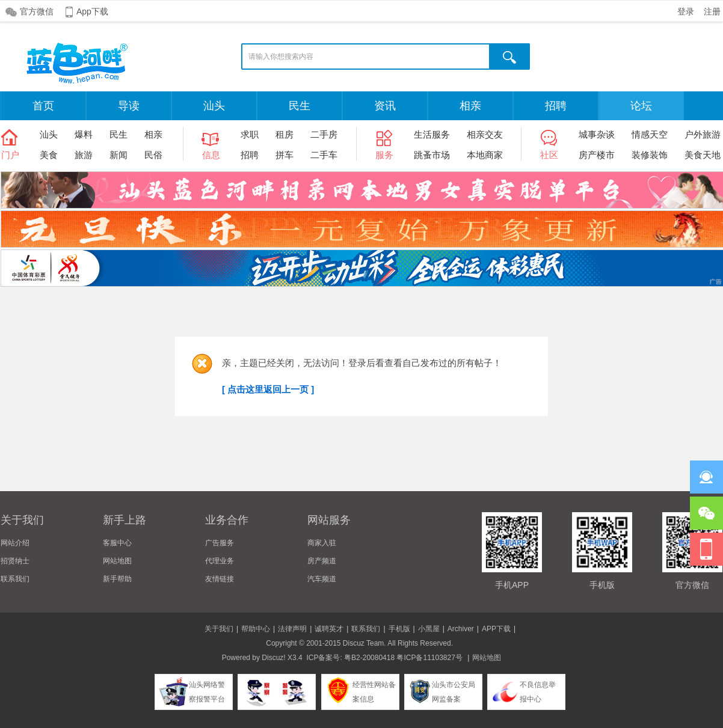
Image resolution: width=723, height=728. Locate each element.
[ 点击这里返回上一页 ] (268, 389)
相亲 (470, 106)
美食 (49, 155)
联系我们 (15, 579)
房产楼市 (597, 155)
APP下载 (496, 629)
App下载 (92, 11)
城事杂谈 (597, 134)
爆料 (84, 134)
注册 (712, 11)
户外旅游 (703, 134)
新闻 (118, 155)
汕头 (214, 106)
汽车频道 (322, 579)
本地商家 (485, 155)
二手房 (324, 134)
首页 (43, 106)
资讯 (385, 106)
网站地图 (117, 561)
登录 (686, 11)
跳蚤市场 (432, 155)
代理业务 (220, 561)
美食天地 (703, 155)
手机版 (399, 629)
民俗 (153, 155)
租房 (285, 134)
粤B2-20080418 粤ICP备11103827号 (403, 658)
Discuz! (273, 658)
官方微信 (37, 11)
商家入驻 (322, 543)
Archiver (461, 629)
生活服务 (432, 134)
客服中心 (117, 543)
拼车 (285, 155)
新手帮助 (117, 579)
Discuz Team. (365, 643)
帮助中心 (256, 629)
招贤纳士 (15, 561)
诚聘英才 (329, 629)
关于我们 (219, 629)
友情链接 (220, 579)
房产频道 (322, 561)
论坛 (641, 106)
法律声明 (292, 629)
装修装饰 (650, 155)
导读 (129, 106)
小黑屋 (429, 629)
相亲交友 (485, 134)
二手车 (324, 155)
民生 (300, 106)
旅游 (84, 155)
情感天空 (650, 134)
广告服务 (220, 543)
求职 (250, 134)
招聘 (556, 106)
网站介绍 (15, 543)
